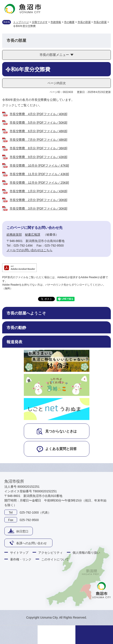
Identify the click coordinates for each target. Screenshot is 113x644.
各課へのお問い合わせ (31, 543)
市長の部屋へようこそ (26, 313)
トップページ (21, 22)
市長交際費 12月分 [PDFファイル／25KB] (39, 183)
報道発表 (14, 342)
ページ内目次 (57, 83)
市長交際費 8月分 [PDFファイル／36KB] (38, 148)
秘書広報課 (33, 235)
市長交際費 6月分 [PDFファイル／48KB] (38, 131)
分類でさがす (40, 22)
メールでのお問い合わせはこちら (30, 250)
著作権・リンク (21, 559)
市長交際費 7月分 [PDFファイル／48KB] (38, 140)
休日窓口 (22, 531)
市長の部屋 (84, 22)
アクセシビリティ (50, 553)
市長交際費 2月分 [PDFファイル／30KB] (38, 200)
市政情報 (56, 22)
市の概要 (69, 22)
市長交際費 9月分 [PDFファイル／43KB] (38, 157)
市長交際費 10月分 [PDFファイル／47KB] (39, 165)
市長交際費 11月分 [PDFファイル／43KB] (39, 174)
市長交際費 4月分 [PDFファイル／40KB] (38, 114)
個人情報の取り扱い (86, 553)
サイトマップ (19, 553)
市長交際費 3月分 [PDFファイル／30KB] (38, 208)
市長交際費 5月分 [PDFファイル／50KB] (38, 123)
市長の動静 (16, 328)
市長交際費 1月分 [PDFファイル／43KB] (38, 191)
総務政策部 (14, 235)
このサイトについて (55, 559)
